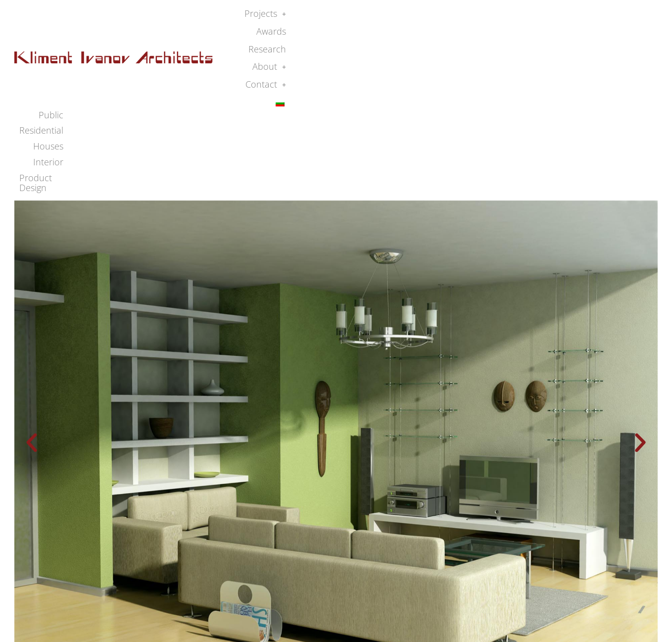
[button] (421, 17)
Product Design (617, 32)
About (558, 17)
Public (425, 32)
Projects (421, 17)
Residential (470, 32)
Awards (467, 17)
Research (512, 17)
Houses (518, 32)
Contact (606, 17)
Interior (559, 32)
